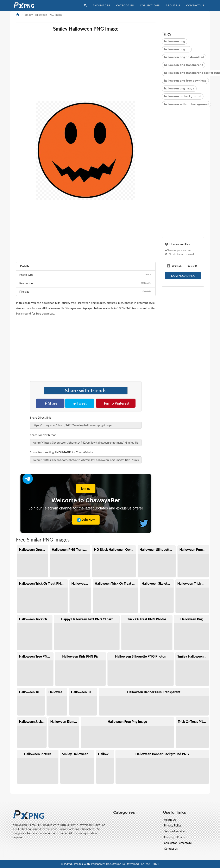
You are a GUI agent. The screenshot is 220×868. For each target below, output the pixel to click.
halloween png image (179, 88)
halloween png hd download (184, 57)
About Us (173, 5)
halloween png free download (185, 81)
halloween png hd (177, 49)
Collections (150, 5)
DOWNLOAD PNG (183, 276)
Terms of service (174, 831)
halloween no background (183, 96)
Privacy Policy (173, 825)
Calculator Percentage (178, 843)
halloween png (175, 41)
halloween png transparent (183, 65)
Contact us (171, 848)
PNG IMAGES (101, 5)
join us (83, 487)
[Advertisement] (183, 175)
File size (86, 291)
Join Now (86, 520)
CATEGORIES (125, 5)
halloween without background (186, 104)
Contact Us (195, 5)
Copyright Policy (174, 837)
